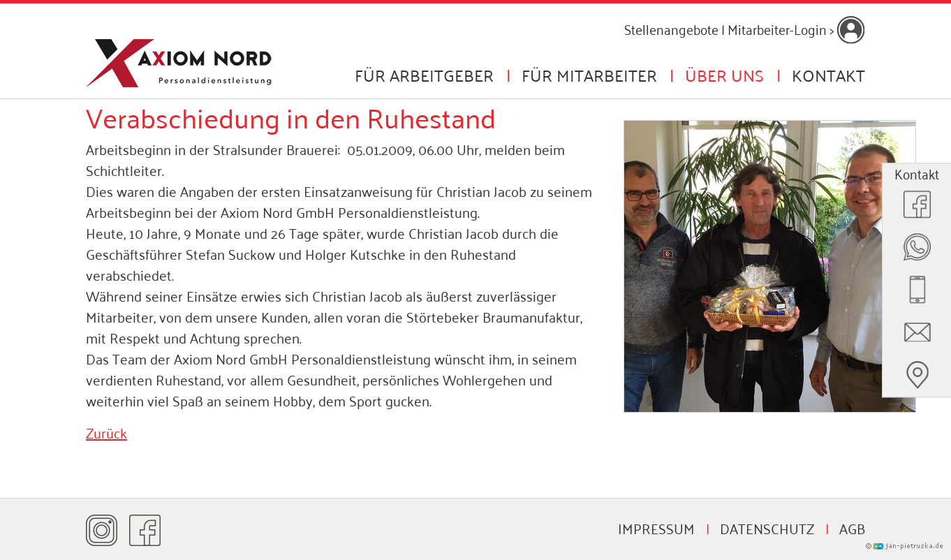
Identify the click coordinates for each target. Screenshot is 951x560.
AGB (852, 528)
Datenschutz (767, 528)
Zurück (106, 432)
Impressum (656, 528)
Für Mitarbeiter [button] (589, 75)
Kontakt (828, 75)
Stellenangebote (671, 28)
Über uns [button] (724, 75)
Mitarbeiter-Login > (796, 28)
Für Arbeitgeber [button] (424, 75)
